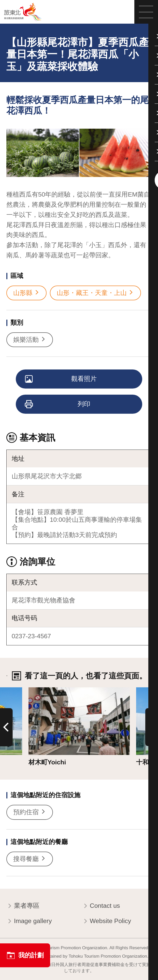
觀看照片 (61, 379)
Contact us (101, 906)
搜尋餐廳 (30, 859)
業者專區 (23, 906)
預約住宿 (30, 812)
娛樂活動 (30, 340)
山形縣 (27, 293)
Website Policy (107, 922)
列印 (58, 405)
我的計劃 (25, 955)
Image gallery (29, 922)
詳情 (35, 691)
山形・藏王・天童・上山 (96, 293)
